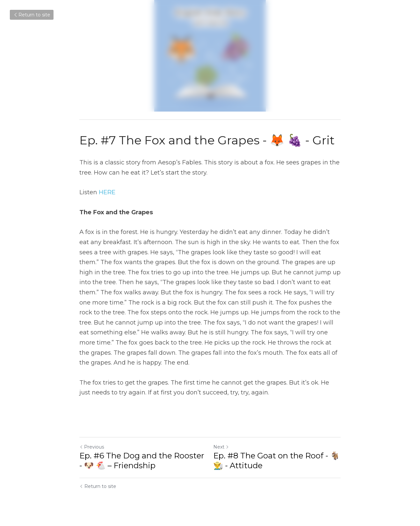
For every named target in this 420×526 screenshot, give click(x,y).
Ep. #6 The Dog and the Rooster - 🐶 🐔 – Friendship (142, 461)
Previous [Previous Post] (92, 447)
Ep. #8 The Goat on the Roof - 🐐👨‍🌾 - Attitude (277, 461)
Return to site (32, 15)
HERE (107, 192)
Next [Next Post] (221, 447)
